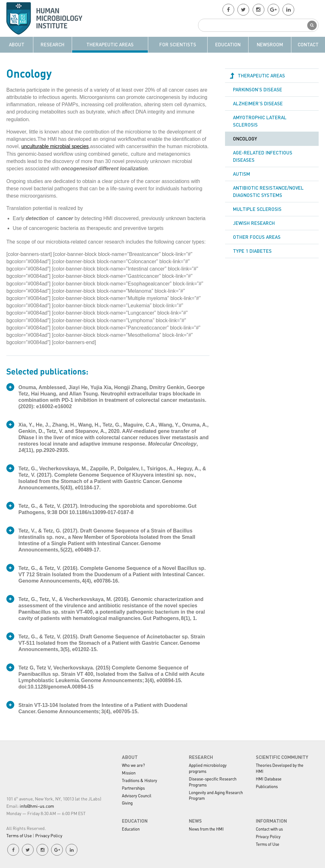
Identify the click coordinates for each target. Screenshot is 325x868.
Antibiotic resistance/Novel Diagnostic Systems (268, 192)
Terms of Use (19, 835)
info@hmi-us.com (37, 806)
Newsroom (270, 44)
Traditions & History (139, 780)
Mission (129, 772)
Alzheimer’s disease (258, 103)
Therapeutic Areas (110, 44)
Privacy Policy (49, 835)
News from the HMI (206, 829)
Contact (308, 44)
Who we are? (133, 765)
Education (228, 44)
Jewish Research (254, 224)
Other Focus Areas (257, 238)
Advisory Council (137, 795)
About (17, 44)
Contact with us (269, 829)
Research (53, 44)
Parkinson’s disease (258, 89)
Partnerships (133, 788)
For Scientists (178, 44)
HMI (48, 18)
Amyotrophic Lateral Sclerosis (260, 121)
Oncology (245, 139)
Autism (242, 174)
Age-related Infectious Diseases (263, 157)
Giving (127, 803)
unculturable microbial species (55, 146)
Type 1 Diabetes (252, 252)
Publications (267, 786)
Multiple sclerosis (257, 210)
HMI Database (269, 778)
